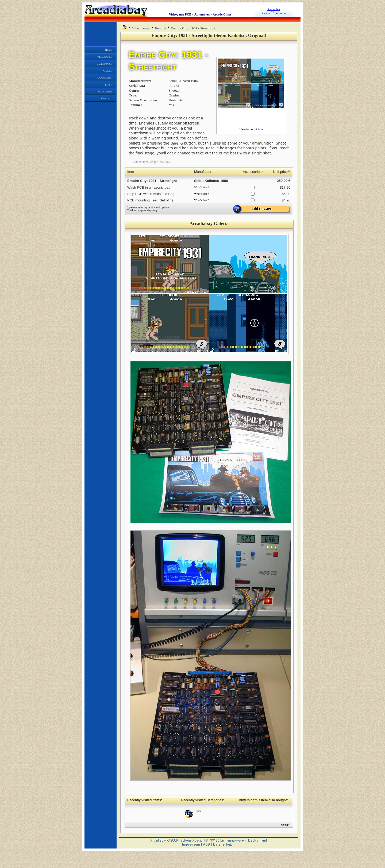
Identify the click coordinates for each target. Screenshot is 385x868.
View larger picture (251, 129)
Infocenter (105, 91)
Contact (107, 98)
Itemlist (161, 28)
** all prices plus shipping (142, 210)
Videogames (104, 57)
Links (108, 84)
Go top (285, 824)
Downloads (105, 77)
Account (280, 13)
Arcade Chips (222, 14)
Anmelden (274, 9)
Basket (266, 13)
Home (108, 50)
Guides (108, 71)
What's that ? (201, 187)
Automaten (202, 14)
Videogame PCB (180, 14)
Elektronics (104, 64)
